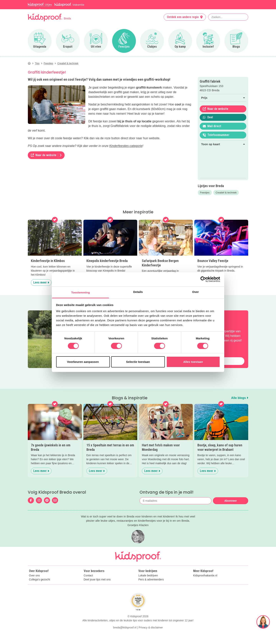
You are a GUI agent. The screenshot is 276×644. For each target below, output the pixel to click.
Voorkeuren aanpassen (83, 362)
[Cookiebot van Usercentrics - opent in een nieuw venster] (203, 279)
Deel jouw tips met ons (97, 580)
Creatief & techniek (226, 193)
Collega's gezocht (39, 580)
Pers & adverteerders (151, 580)
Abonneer (230, 501)
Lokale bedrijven (148, 576)
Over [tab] (196, 292)
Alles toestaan (193, 362)
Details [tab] (138, 292)
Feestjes (205, 193)
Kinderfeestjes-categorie (126, 146)
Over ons (34, 576)
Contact (88, 576)
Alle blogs (240, 398)
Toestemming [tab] (80, 292)
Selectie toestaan (138, 362)
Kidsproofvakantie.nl (205, 576)
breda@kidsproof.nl (125, 627)
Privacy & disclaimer (151, 627)
